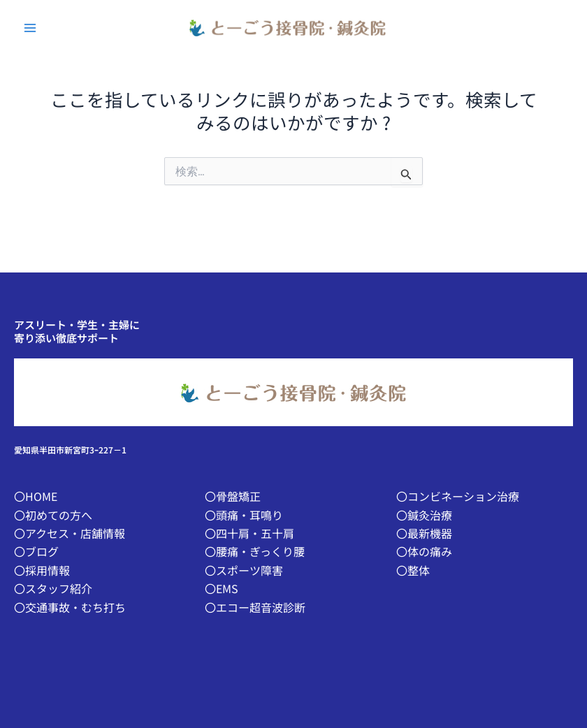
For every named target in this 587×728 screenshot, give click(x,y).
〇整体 (413, 570)
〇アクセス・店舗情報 (70, 533)
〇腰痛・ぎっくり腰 (255, 551)
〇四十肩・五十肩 (249, 533)
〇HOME (36, 496)
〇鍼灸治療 (424, 515)
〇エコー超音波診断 (255, 607)
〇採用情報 (42, 570)
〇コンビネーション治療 (458, 496)
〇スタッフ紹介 (53, 588)
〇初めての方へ (53, 515)
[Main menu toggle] (30, 28)
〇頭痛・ (227, 515)
